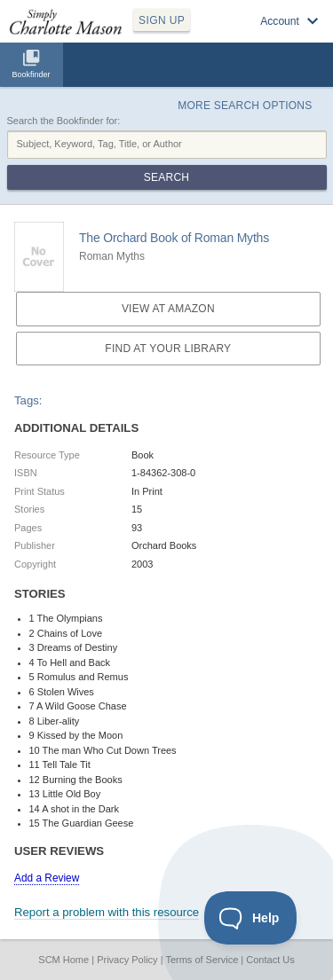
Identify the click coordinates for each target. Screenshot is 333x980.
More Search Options (245, 106)
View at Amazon (168, 309)
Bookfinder (31, 74)
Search (166, 177)
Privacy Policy (127, 960)
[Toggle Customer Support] (251, 918)
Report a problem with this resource (107, 912)
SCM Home (63, 960)
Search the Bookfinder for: (64, 121)
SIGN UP (162, 20)
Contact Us (270, 960)
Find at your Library (168, 349)
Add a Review (47, 878)
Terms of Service (202, 960)
